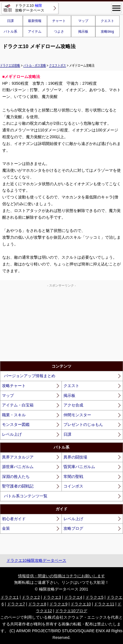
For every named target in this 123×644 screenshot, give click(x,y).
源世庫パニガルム (18, 467)
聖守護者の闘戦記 (18, 486)
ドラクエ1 (10, 597)
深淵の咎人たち (16, 477)
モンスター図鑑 (16, 424)
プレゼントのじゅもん (83, 424)
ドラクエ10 (81, 604)
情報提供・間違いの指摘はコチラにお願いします (61, 576)
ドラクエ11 (104, 604)
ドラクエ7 (16, 604)
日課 (67, 434)
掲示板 (83, 32)
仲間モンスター (77, 415)
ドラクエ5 (95, 597)
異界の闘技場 (75, 457)
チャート (59, 21)
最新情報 (35, 21)
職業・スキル (14, 415)
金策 (6, 528)
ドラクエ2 (31, 597)
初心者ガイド (14, 519)
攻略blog (107, 32)
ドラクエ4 (73, 597)
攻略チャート (14, 386)
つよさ (59, 32)
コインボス (73, 486)
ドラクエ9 (58, 604)
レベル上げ (12, 434)
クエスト (107, 21)
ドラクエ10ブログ (71, 611)
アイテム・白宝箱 (18, 405)
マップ (83, 21)
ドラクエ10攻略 (10, 65)
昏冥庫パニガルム (79, 467)
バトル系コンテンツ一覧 (26, 496)
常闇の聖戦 (73, 477)
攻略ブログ (73, 528)
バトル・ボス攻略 (35, 65)
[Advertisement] (61, 323)
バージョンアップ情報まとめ (30, 376)
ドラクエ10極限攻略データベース (36, 560)
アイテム (35, 32)
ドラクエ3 (52, 597)
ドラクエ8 (37, 604)
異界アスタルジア (18, 457)
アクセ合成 (73, 405)
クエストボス (58, 65)
